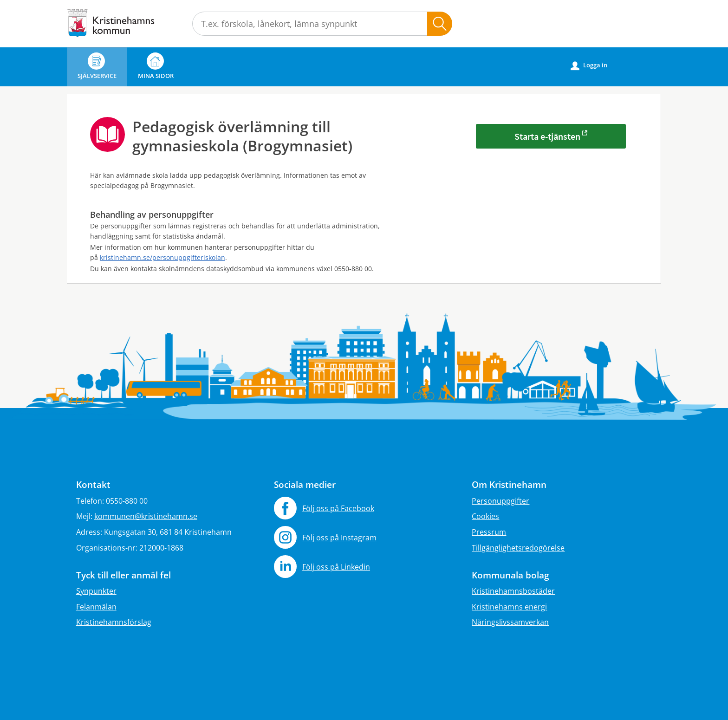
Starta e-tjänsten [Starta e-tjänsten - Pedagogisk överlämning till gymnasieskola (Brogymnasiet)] (547, 136)
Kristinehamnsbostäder (513, 591)
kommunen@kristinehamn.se (146, 516)
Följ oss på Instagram (339, 538)
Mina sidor (156, 66)
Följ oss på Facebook (338, 508)
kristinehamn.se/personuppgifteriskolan (162, 257)
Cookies (485, 516)
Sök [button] (440, 24)
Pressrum (489, 532)
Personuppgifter (500, 501)
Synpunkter (96, 591)
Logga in (589, 65)
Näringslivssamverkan (510, 622)
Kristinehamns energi (509, 607)
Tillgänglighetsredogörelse (518, 548)
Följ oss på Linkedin (336, 567)
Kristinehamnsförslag (114, 622)
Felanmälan (96, 607)
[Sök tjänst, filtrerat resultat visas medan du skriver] (322, 24)
